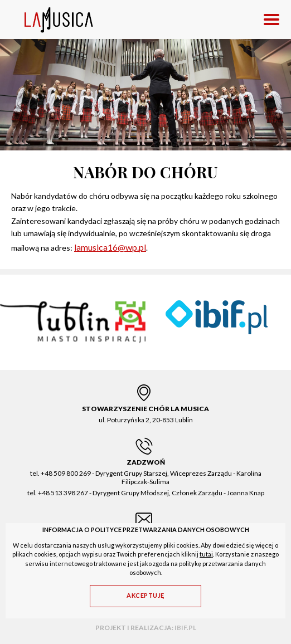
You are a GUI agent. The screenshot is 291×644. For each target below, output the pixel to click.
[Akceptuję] (145, 596)
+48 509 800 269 (66, 473)
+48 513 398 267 (63, 493)
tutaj (206, 554)
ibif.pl (185, 628)
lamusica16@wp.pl (110, 247)
